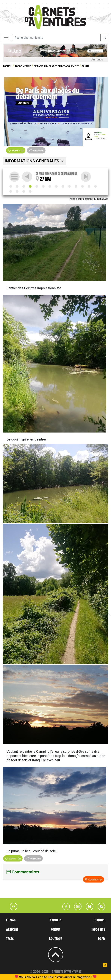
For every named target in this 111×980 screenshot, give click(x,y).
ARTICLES (12, 930)
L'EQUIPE (99, 920)
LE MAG (11, 920)
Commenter (93, 879)
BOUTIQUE (55, 939)
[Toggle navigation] (6, 38)
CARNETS (56, 920)
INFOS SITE (98, 930)
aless (99, 133)
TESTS (10, 939)
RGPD (101, 939)
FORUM (55, 930)
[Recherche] (56, 38)
